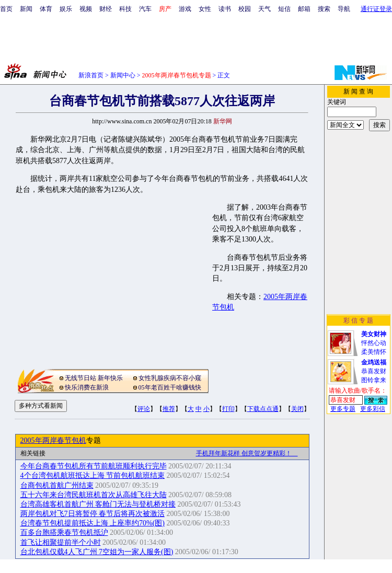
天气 (264, 9)
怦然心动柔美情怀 (374, 343)
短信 (284, 9)
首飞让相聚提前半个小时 (61, 542)
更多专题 (343, 409)
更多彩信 (373, 409)
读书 (225, 9)
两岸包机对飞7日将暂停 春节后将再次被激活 (93, 514)
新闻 (26, 9)
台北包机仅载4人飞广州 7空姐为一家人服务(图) (97, 552)
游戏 (185, 9)
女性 (205, 9)
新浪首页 (91, 75)
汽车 (145, 9)
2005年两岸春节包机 (53, 440)
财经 (106, 9)
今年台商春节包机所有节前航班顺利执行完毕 (94, 466)
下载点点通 (263, 409)
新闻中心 (123, 75)
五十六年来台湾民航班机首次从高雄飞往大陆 (94, 495)
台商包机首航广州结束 (57, 485)
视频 (86, 9)
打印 (228, 409)
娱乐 (66, 9)
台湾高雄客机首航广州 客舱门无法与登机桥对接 (98, 504)
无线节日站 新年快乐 (94, 378)
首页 (6, 9)
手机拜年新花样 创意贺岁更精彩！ (247, 453)
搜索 (324, 9)
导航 (344, 9)
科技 (125, 9)
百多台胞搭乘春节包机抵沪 (64, 532)
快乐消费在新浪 (87, 387)
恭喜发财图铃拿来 (374, 371)
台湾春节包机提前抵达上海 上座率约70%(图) (93, 523)
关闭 (297, 409)
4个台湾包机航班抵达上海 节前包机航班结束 (93, 475)
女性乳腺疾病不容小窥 (170, 378)
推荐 (169, 409)
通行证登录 (376, 9)
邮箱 (304, 9)
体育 (46, 9)
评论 (144, 409)
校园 (245, 9)
